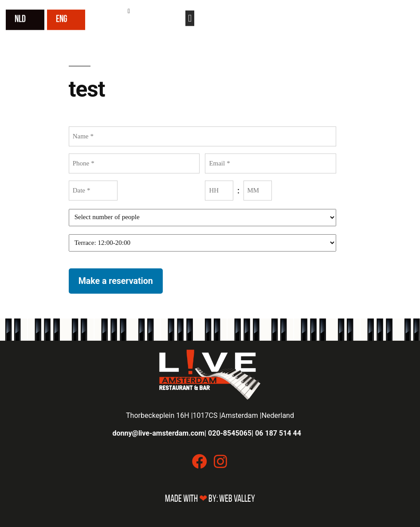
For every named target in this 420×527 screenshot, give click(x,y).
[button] (190, 17)
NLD (20, 18)
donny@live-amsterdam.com (159, 433)
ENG (62, 18)
